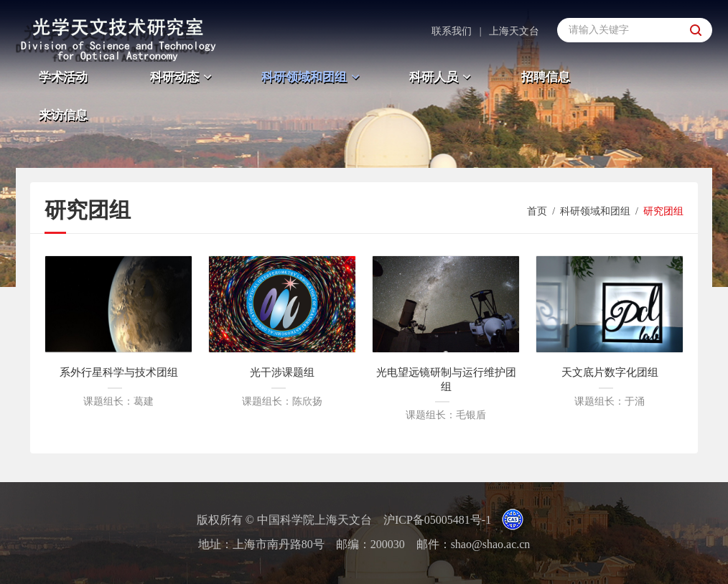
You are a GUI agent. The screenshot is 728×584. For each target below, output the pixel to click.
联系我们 (452, 31)
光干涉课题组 (282, 372)
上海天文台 (514, 31)
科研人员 (442, 77)
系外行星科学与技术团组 (119, 372)
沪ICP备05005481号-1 (437, 520)
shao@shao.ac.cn (491, 544)
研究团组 (663, 211)
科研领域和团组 (312, 77)
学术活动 (63, 77)
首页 (537, 211)
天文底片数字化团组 (610, 372)
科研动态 (183, 77)
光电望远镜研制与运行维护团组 (446, 380)
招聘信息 (546, 77)
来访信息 (63, 115)
